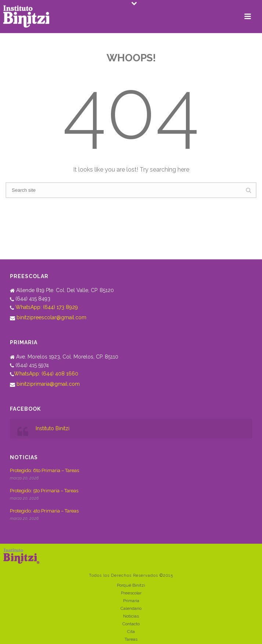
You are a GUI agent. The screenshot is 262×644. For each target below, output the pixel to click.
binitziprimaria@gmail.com (48, 384)
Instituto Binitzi (53, 428)
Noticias (131, 616)
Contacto (131, 624)
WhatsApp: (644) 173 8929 (47, 307)
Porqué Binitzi (131, 585)
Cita (131, 632)
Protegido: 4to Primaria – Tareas (44, 511)
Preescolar (131, 593)
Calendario (131, 608)
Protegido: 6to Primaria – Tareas (44, 470)
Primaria (131, 601)
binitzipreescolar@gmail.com (51, 317)
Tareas (131, 639)
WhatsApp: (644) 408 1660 (46, 374)
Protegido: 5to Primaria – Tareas (44, 491)
